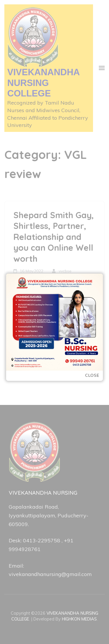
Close (92, 375)
